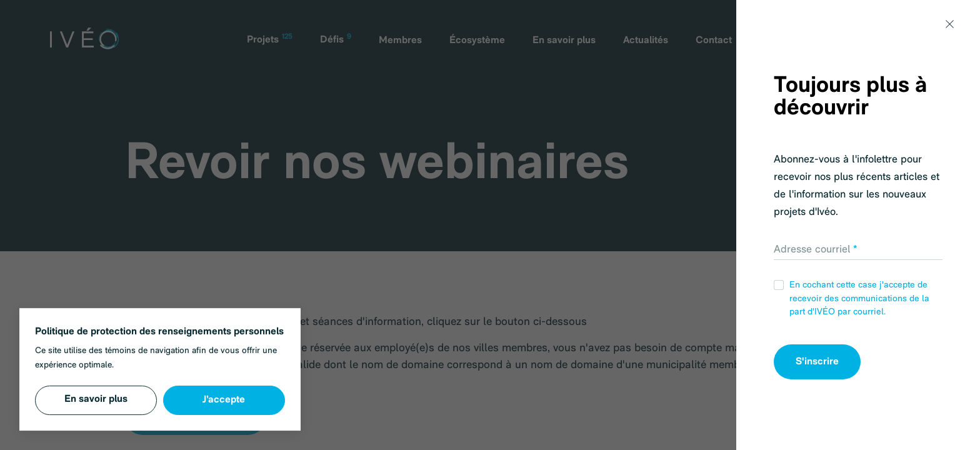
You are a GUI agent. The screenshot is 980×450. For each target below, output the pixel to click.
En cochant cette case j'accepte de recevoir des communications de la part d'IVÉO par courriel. (852, 298)
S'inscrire (817, 362)
